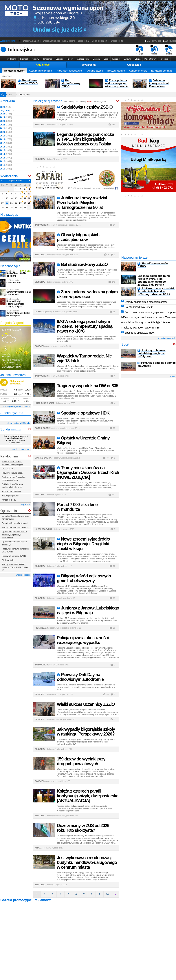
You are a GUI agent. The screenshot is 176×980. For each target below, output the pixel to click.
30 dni (89, 101)
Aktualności (43, 65)
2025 (6, 114)
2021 (6, 128)
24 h (66, 102)
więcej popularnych (167, 338)
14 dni (82, 102)
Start (11, 95)
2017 (6, 143)
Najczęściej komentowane (70, 71)
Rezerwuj (25, 259)
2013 (6, 158)
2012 (6, 161)
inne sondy (26, 449)
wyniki (15, 449)
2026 (5, 107)
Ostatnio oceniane (138, 71)
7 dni (76, 102)
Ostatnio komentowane (41, 71)
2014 (6, 154)
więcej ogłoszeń (23, 575)
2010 (6, 169)
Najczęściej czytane (14, 71)
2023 (6, 121)
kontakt (169, 50)
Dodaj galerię (69, 41)
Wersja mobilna (8, 41)
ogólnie (103, 102)
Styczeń (8, 111)
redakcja (139, 50)
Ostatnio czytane (95, 71)
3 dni (71, 102)
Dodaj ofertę (117, 41)
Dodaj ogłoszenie (100, 41)
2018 (6, 139)
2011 (6, 165)
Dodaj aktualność (51, 41)
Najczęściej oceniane (162, 71)
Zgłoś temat (84, 41)
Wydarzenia (89, 65)
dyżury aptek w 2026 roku (19, 423)
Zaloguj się (169, 41)
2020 (6, 132)
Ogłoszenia (134, 65)
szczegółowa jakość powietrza (17, 406)
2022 (6, 125)
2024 (6, 117)
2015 (6, 150)
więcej (172, 377)
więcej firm (26, 504)
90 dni (96, 102)
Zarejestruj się (153, 41)
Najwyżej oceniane (116, 71)
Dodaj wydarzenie (32, 41)
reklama (154, 50)
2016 (6, 147)
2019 (6, 136)
